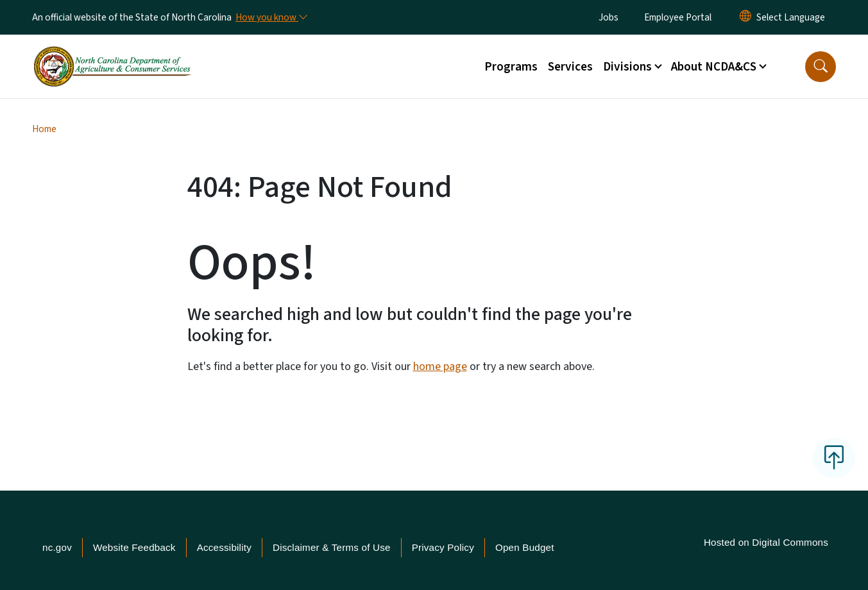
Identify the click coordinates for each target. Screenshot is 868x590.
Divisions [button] (627, 67)
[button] (821, 67)
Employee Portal (678, 17)
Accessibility (224, 547)
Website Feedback (134, 547)
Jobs (608, 17)
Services (570, 67)
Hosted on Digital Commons (766, 542)
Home (44, 129)
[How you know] (271, 17)
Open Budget (525, 547)
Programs (511, 67)
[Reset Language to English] (745, 17)
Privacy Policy (443, 547)
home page (440, 367)
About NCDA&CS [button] (714, 67)
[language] (791, 17)
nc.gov (57, 547)
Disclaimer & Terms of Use (332, 547)
